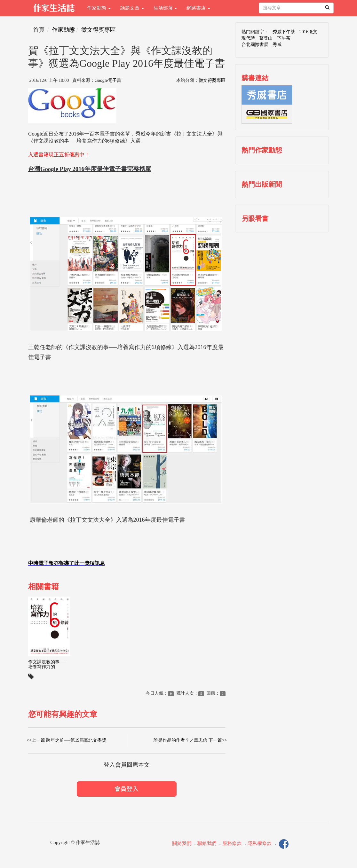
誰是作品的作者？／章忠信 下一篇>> (190, 740)
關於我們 (182, 844)
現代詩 (248, 38)
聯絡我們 (207, 844)
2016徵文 (308, 32)
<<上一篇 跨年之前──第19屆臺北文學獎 (66, 740)
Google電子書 (108, 80)
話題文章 (132, 8)
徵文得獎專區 (99, 30)
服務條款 (232, 844)
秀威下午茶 (284, 32)
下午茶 (284, 38)
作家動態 (99, 8)
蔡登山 (266, 38)
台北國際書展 (255, 45)
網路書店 (198, 8)
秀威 (277, 45)
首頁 (39, 30)
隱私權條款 (260, 844)
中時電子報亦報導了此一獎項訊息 (67, 563)
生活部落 (165, 8)
